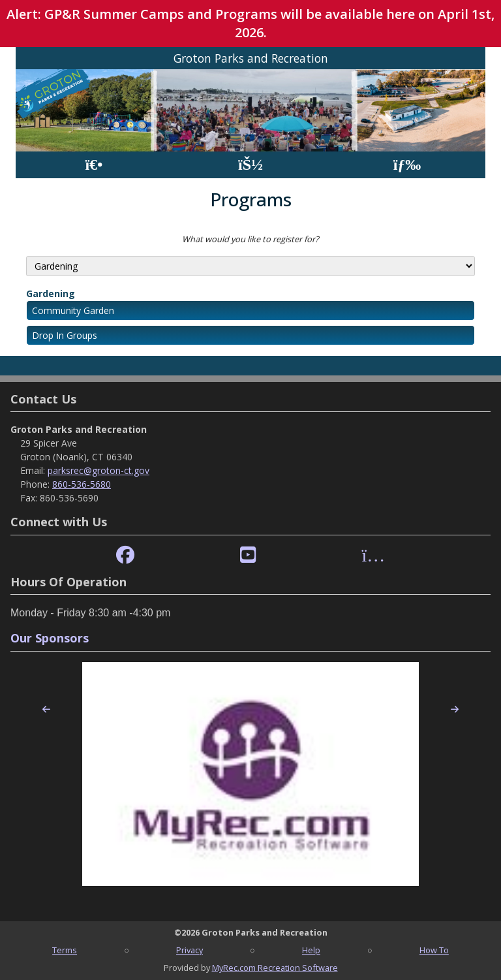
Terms (65, 950)
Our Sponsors (50, 638)
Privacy (190, 950)
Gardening (51, 293)
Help (311, 950)
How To (434, 950)
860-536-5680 (82, 484)
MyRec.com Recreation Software (275, 968)
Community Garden (73, 310)
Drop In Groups (65, 335)
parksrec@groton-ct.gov (99, 470)
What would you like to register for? (250, 239)
